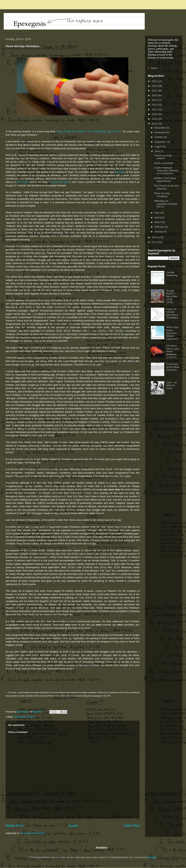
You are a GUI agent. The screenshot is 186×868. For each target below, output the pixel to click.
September (161, 142)
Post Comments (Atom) (33, 833)
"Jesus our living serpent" (163, 157)
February (160, 227)
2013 (155, 237)
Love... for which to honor (171, 385)
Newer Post (14, 826)
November (161, 132)
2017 (155, 110)
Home (73, 826)
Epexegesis (20, 717)
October (159, 137)
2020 (155, 95)
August (159, 146)
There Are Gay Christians (162, 195)
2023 (155, 81)
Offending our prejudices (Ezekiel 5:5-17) (165, 204)
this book (120, 172)
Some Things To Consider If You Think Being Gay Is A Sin (88, 131)
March (158, 222)
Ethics (31, 717)
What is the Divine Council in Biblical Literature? (172, 333)
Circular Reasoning (172, 274)
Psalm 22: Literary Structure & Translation (172, 313)
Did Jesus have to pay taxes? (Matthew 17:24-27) (172, 351)
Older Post (132, 826)
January (159, 232)
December (161, 128)
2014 (155, 124)
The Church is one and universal (166, 187)
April (157, 217)
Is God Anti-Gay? (59, 182)
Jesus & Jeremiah (163, 163)
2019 (155, 100)
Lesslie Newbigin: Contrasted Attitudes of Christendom (166, 171)
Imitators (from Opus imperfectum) (165, 180)
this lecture (23, 182)
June (158, 151)
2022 (155, 86)
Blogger (153, 857)
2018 (155, 105)
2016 (155, 114)
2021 (155, 91)
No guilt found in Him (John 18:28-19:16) (172, 296)
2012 (155, 242)
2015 (155, 119)
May (157, 213)
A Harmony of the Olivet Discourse (173, 367)
